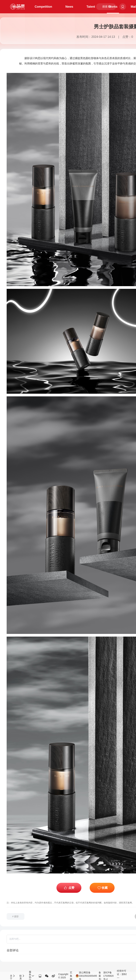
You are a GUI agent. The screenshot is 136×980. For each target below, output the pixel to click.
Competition (43, 7)
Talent (91, 7)
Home (17, 7)
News (69, 7)
